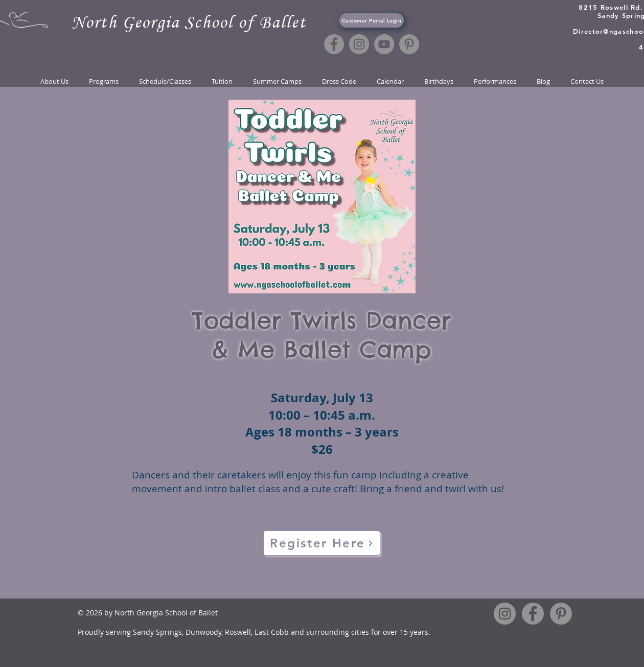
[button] (165, 81)
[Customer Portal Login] (372, 20)
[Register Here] (322, 543)
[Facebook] (334, 44)
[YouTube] (384, 44)
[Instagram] (359, 44)
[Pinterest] (409, 44)
